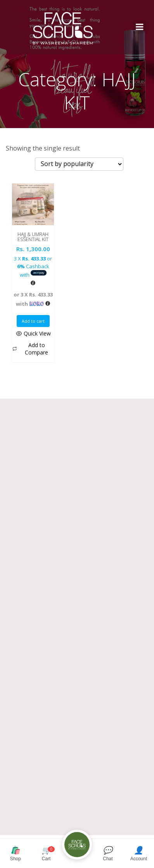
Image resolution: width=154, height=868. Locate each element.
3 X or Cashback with (33, 267)
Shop (15, 853)
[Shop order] (79, 164)
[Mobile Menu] (140, 27)
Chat (108, 853)
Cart (46, 853)
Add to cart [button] (33, 321)
